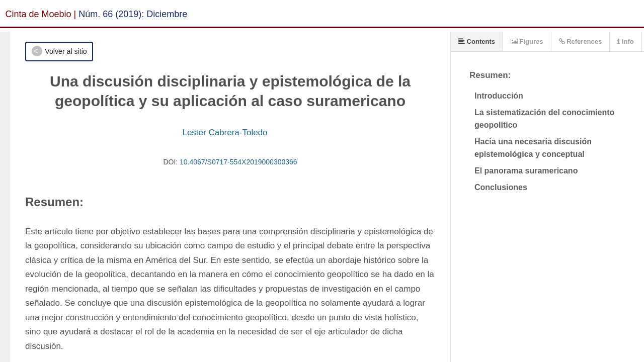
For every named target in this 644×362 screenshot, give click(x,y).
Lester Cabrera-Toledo (225, 132)
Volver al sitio (66, 51)
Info (625, 41)
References (581, 41)
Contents (477, 41)
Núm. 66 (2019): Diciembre (133, 14)
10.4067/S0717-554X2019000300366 (238, 162)
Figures (527, 41)
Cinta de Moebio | (41, 14)
